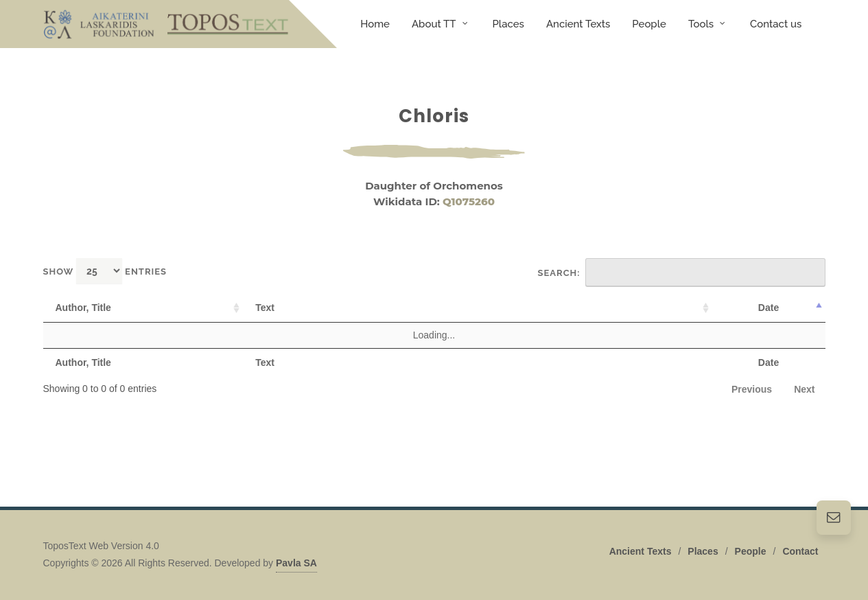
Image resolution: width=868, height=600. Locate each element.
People (751, 551)
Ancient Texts (641, 551)
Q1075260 (469, 201)
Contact (800, 551)
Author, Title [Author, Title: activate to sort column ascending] (83, 308)
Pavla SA (296, 562)
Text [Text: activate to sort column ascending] (265, 308)
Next (804, 389)
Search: (682, 273)
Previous (752, 389)
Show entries (105, 271)
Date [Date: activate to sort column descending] (769, 308)
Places (703, 551)
